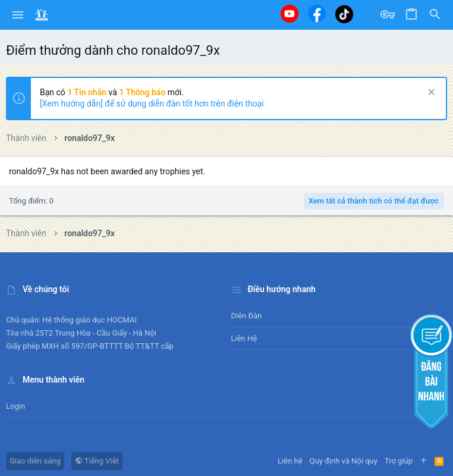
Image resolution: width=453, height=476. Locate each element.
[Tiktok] (344, 14)
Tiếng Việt (97, 461)
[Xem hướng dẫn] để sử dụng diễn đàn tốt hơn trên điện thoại (152, 104)
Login (15, 406)
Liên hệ (244, 338)
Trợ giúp (399, 461)
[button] (18, 15)
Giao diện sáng (35, 461)
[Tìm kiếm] (435, 15)
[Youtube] (290, 14)
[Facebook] (317, 13)
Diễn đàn (247, 316)
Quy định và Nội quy (344, 461)
